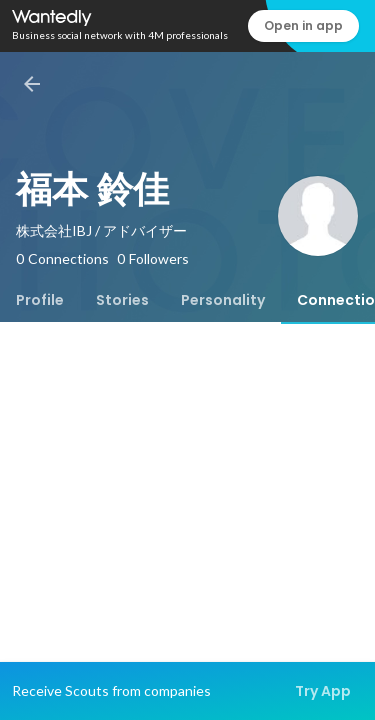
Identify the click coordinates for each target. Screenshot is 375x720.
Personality (223, 300)
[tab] (40, 300)
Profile (40, 300)
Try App (323, 691)
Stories (122, 300)
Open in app (303, 25)
